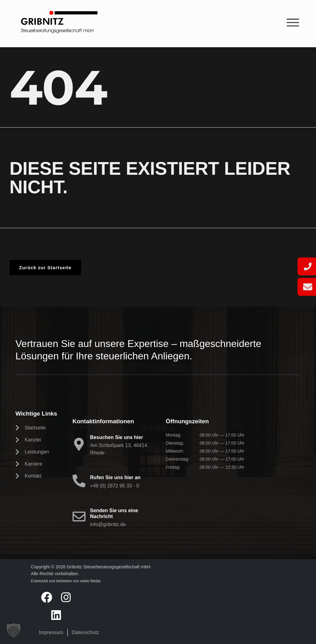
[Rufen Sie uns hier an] (79, 481)
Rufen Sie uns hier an (115, 477)
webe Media (90, 581)
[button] (14, 630)
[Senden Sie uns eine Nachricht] (79, 516)
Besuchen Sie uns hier (117, 437)
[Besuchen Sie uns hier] (79, 444)
